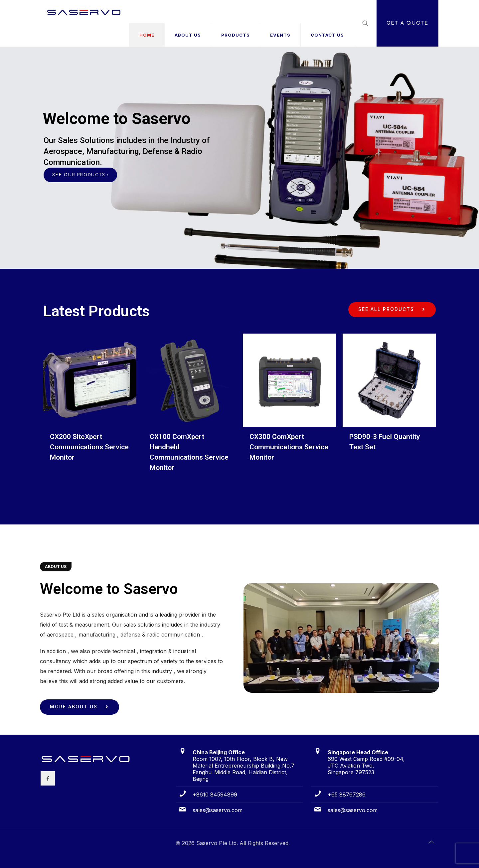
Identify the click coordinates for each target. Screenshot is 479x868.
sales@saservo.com (218, 810)
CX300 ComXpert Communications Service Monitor (289, 447)
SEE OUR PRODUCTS (80, 175)
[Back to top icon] (431, 842)
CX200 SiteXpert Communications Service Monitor (89, 447)
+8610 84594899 (215, 795)
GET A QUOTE (407, 23)
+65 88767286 (347, 795)
